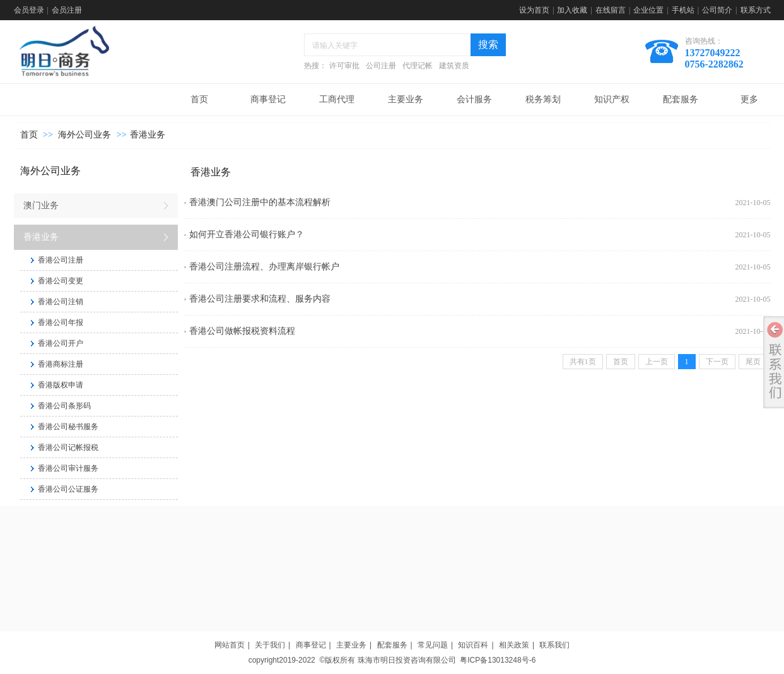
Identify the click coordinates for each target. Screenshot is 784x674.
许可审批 (344, 66)
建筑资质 (454, 66)
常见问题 (433, 645)
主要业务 (351, 645)
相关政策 (514, 645)
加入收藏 (572, 10)
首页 (29, 135)
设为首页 (534, 10)
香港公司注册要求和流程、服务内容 (260, 299)
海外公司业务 (85, 135)
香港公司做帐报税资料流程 (242, 331)
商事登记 (311, 645)
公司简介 (717, 10)
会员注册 (67, 10)
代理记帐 (418, 66)
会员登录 (29, 10)
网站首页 (230, 645)
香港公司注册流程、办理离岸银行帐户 (264, 267)
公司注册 (381, 66)
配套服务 (392, 645)
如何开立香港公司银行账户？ (247, 234)
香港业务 (148, 135)
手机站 (683, 10)
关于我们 (270, 645)
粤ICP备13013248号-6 (498, 660)
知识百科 (473, 645)
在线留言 (611, 10)
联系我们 (554, 645)
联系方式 (756, 10)
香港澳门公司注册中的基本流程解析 (260, 202)
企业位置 (648, 10)
